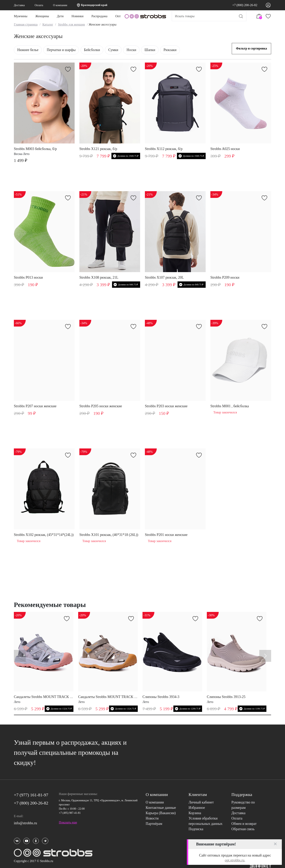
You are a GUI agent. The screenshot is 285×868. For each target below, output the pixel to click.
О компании (60, 5)
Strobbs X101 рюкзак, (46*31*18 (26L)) (109, 535)
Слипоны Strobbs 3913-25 (226, 697)
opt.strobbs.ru (235, 860)
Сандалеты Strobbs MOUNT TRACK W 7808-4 (49, 697)
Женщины (42, 16)
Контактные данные (161, 808)
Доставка (19, 5)
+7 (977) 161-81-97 (31, 795)
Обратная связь (243, 829)
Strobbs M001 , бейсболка (230, 406)
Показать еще (68, 822)
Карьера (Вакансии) (161, 813)
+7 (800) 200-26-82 (245, 5)
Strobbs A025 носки (225, 149)
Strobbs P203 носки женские (166, 406)
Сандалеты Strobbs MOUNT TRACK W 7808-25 (114, 697)
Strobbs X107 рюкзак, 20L (164, 277)
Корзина (195, 813)
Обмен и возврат (244, 824)
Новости (152, 818)
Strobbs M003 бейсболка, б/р (35, 149)
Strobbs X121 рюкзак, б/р (98, 149)
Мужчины (21, 16)
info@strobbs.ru (25, 823)
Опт (118, 16)
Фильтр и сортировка (251, 48)
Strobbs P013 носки (28, 277)
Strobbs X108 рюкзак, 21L (99, 277)
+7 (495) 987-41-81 (70, 813)
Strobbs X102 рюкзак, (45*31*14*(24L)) (44, 535)
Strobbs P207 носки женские (35, 406)
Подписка (196, 829)
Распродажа (99, 16)
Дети (60, 16)
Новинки (77, 16)
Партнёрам (154, 824)
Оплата (39, 5)
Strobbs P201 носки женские (166, 535)
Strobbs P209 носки (225, 277)
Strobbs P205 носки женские (101, 406)
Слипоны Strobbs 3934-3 (161, 697)
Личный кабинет (201, 802)
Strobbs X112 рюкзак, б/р (164, 149)
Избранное (197, 808)
